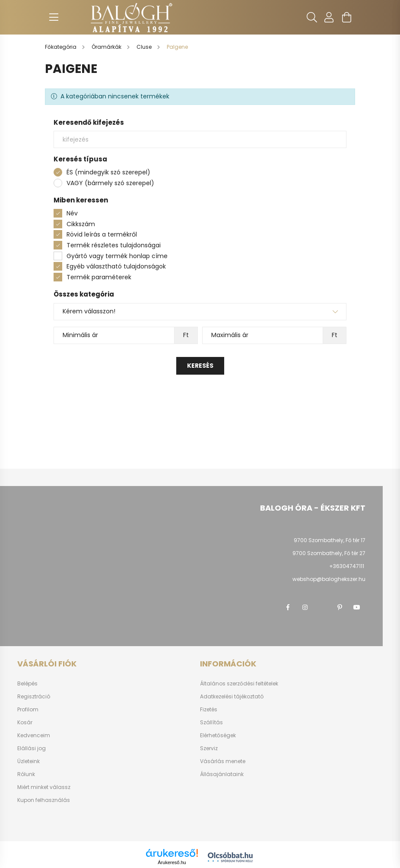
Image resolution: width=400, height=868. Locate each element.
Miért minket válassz (44, 787)
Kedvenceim (34, 735)
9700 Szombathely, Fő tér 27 (329, 553)
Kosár (25, 723)
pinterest (340, 607)
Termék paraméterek (99, 277)
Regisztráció (34, 697)
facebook (288, 607)
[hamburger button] (54, 17)
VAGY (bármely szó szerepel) (110, 183)
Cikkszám (81, 224)
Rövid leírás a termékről (102, 234)
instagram (305, 607)
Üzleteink (29, 761)
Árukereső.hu (172, 862)
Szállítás (211, 723)
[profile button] (329, 17)
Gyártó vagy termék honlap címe (117, 256)
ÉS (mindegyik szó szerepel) (108, 172)
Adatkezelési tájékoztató (232, 697)
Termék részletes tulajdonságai (114, 245)
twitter (322, 607)
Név (72, 213)
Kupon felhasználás (44, 800)
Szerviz (209, 748)
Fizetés (209, 710)
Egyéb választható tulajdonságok (116, 266)
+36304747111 (347, 566)
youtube (357, 607)
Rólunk (26, 774)
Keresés (200, 366)
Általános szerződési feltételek (239, 684)
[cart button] (346, 17)
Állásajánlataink (222, 774)
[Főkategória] (61, 47)
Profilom (28, 710)
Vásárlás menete (223, 761)
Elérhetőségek (218, 735)
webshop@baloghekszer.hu (329, 579)
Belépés (27, 684)
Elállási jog (32, 748)
